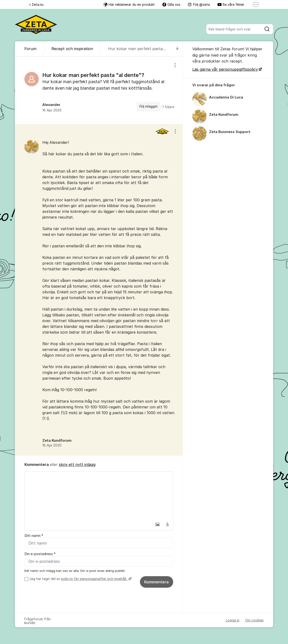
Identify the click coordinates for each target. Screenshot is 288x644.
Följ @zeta (199, 4)
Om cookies (254, 620)
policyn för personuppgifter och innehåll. (95, 579)
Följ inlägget (149, 106)
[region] (99, 90)
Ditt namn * (34, 536)
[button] (157, 524)
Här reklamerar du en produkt (129, 4)
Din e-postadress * (40, 554)
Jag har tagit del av (80, 579)
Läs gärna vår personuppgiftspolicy (225, 69)
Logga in (233, 620)
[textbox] (99, 496)
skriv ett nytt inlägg (77, 464)
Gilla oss (171, 4)
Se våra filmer (231, 4)
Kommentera (156, 582)
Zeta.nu (36, 4)
